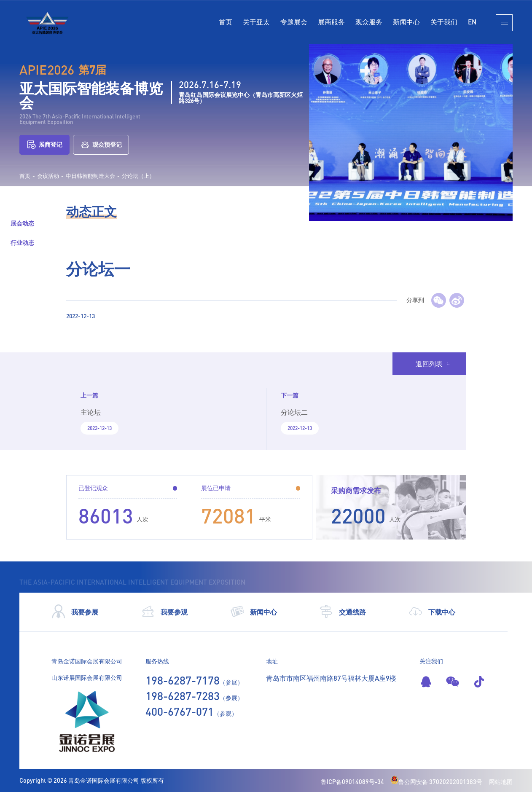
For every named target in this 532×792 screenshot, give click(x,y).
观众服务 (369, 22)
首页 (226, 22)
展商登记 (44, 145)
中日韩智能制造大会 (90, 176)
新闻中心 (406, 22)
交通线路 (343, 612)
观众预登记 (101, 145)
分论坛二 (294, 412)
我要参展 (75, 612)
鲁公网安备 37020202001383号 (437, 782)
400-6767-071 (180, 711)
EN (472, 22)
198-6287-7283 (183, 696)
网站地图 (501, 782)
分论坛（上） (138, 176)
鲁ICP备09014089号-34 (352, 782)
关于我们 (444, 22)
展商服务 (331, 22)
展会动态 (22, 223)
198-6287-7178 (183, 680)
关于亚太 (256, 22)
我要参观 (164, 612)
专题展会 (294, 22)
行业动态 (22, 243)
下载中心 (432, 612)
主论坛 (91, 412)
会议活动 (48, 176)
